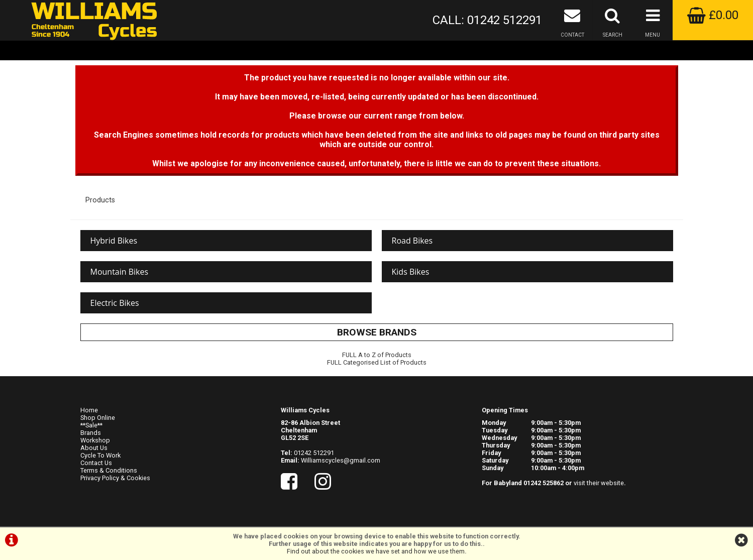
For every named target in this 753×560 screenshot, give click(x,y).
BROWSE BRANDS (377, 332)
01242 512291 (314, 453)
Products (100, 200)
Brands (91, 433)
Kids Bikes (411, 272)
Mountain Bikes (120, 272)
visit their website (599, 483)
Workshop (95, 440)
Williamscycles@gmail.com (341, 460)
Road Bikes (412, 241)
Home (89, 410)
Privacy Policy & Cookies (115, 478)
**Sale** (91, 425)
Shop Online (98, 418)
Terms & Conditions (109, 470)
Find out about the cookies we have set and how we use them (376, 551)
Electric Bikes (115, 303)
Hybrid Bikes (114, 241)
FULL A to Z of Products (377, 355)
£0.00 (713, 15)
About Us (94, 448)
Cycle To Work (100, 455)
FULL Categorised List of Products (377, 362)
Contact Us (96, 463)
